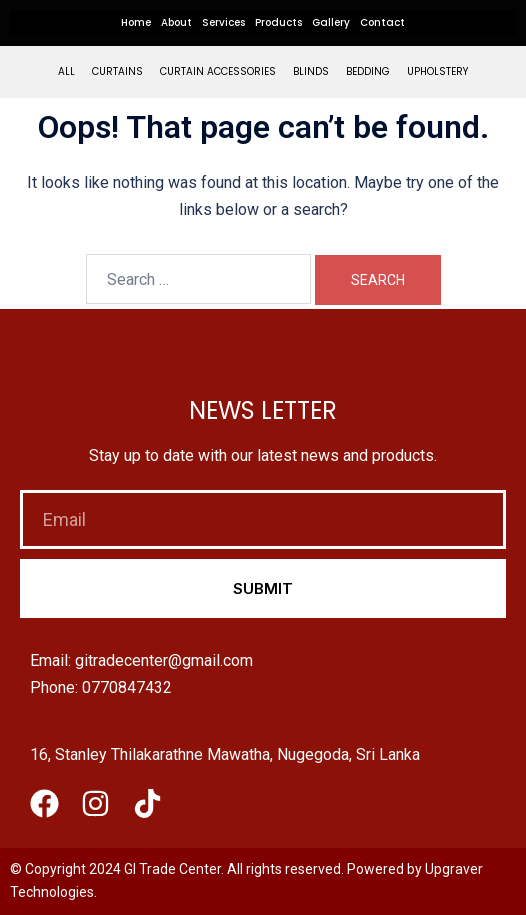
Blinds (311, 71)
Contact (382, 22)
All (66, 71)
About (176, 22)
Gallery (331, 22)
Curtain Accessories (218, 71)
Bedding (368, 71)
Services (223, 22)
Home (136, 22)
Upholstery (437, 71)
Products (278, 22)
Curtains (117, 71)
